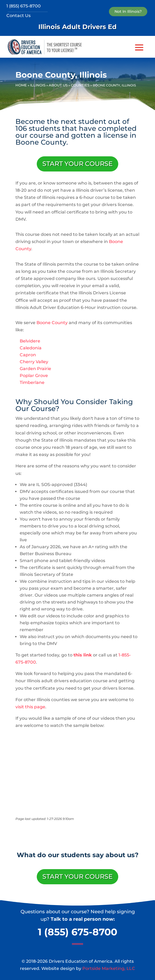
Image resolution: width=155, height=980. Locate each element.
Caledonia (31, 348)
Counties (80, 85)
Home (21, 85)
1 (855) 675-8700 (24, 6)
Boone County (52, 323)
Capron (28, 355)
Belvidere (30, 341)
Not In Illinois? (128, 11)
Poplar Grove (34, 376)
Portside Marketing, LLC (109, 968)
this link (83, 655)
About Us (58, 85)
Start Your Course (77, 164)
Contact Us (19, 16)
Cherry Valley (34, 362)
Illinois (38, 85)
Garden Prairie (35, 369)
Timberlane (32, 382)
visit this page (30, 707)
